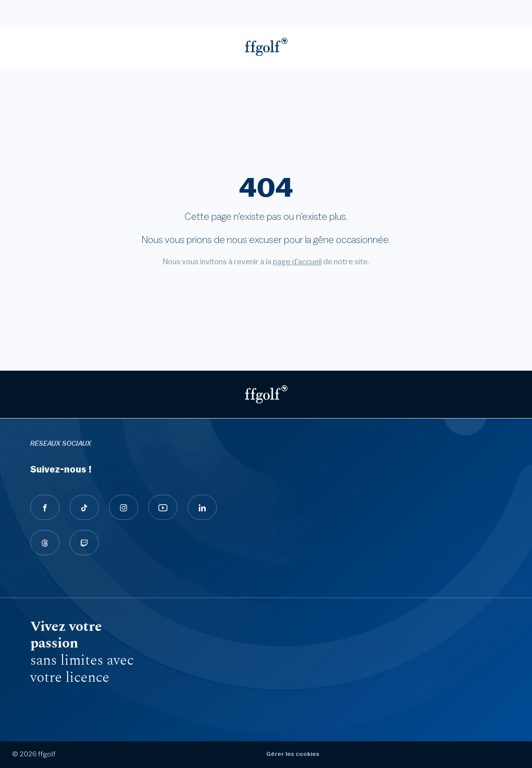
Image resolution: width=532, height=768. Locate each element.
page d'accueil (297, 262)
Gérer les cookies (293, 754)
